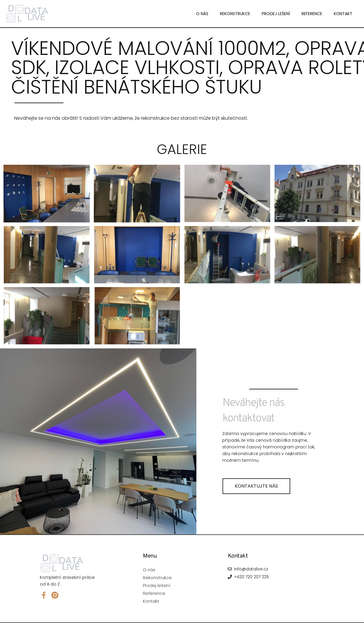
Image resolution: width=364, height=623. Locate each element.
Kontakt (343, 14)
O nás (202, 14)
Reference (312, 14)
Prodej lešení (276, 14)
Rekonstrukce (235, 14)
